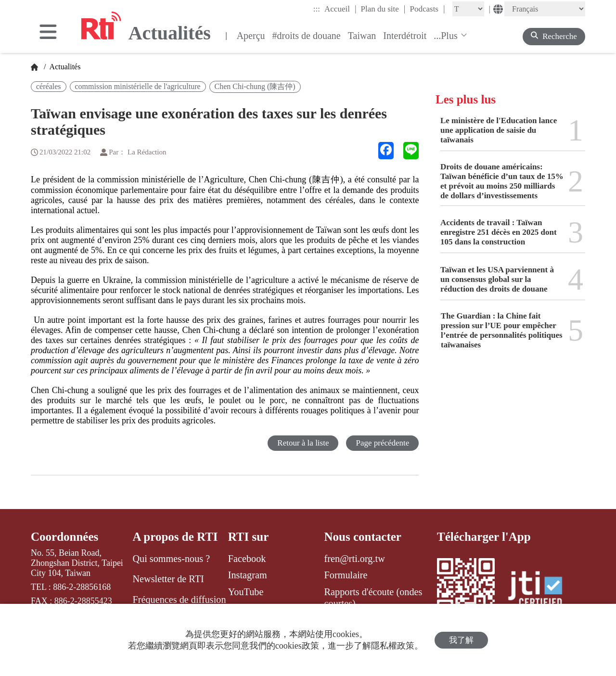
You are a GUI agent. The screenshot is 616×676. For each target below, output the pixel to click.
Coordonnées (64, 537)
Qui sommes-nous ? (171, 559)
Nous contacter (363, 537)
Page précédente (382, 443)
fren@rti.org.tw (355, 559)
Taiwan (362, 36)
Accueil (340, 9)
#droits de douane (307, 36)
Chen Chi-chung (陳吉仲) (255, 86)
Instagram (248, 575)
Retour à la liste (303, 443)
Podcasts (427, 9)
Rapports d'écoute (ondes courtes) (373, 598)
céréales (49, 86)
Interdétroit (405, 36)
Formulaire (346, 575)
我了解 (461, 640)
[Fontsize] (468, 9)
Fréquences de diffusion (179, 599)
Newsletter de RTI (168, 579)
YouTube (246, 592)
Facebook (247, 559)
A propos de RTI (175, 537)
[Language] (545, 9)
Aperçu (251, 36)
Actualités (64, 67)
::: (317, 9)
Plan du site (383, 9)
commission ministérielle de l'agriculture (138, 86)
